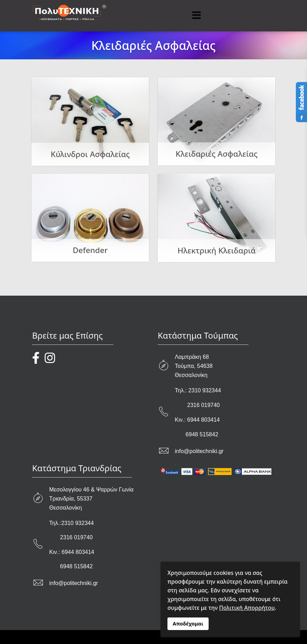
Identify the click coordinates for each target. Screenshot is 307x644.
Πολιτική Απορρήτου (247, 608)
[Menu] (196, 16)
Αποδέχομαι (188, 624)
